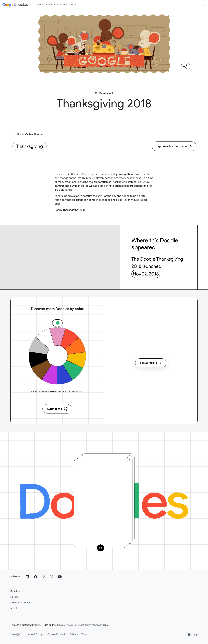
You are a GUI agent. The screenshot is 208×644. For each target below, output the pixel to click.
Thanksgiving (30, 146)
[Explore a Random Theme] (174, 146)
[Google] (16, 634)
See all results (151, 363)
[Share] (185, 67)
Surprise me (57, 409)
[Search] (204, 5)
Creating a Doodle (57, 5)
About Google (36, 634)
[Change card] (101, 548)
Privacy (74, 634)
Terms (85, 634)
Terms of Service (94, 625)
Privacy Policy (73, 625)
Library (39, 5)
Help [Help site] (192, 634)
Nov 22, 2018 (146, 274)
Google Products (57, 634)
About (74, 5)
